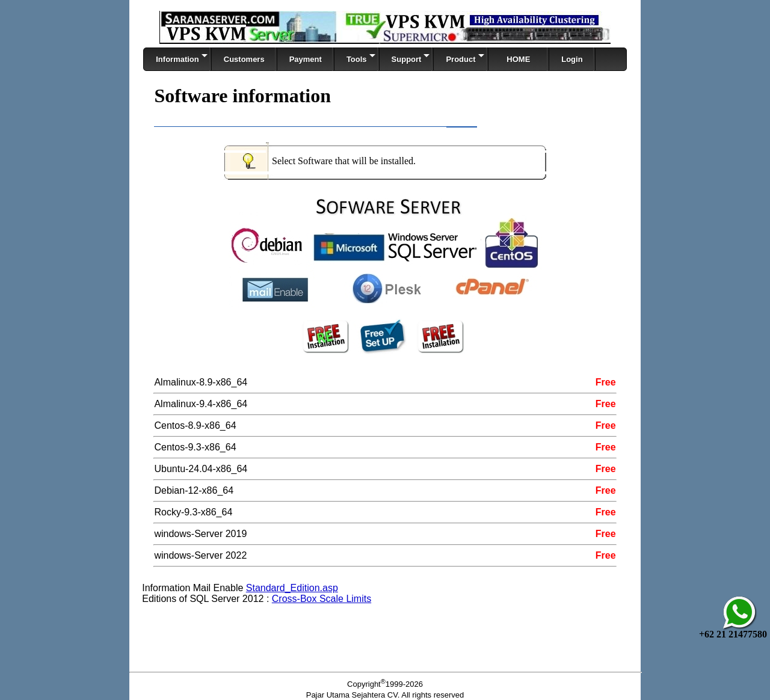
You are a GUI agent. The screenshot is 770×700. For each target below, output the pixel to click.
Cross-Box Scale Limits (322, 599)
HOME (519, 59)
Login (572, 59)
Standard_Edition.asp (292, 588)
